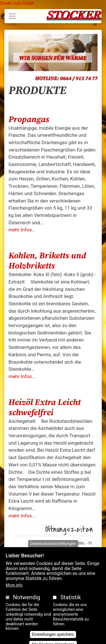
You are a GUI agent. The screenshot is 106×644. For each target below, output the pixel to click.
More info (14, 592)
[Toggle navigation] (12, 16)
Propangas (29, 120)
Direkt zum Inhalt (17, 3)
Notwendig (27, 604)
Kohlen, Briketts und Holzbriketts (47, 261)
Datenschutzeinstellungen (53, 550)
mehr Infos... (22, 230)
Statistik (71, 604)
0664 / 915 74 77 (79, 78)
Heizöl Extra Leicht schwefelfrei (45, 408)
